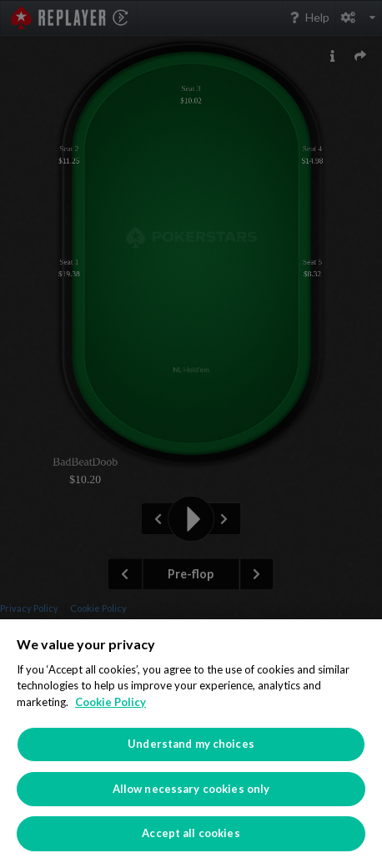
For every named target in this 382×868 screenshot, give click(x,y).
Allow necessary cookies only (191, 789)
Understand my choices (191, 744)
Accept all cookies (191, 833)
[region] (191, 744)
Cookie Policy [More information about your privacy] (111, 702)
